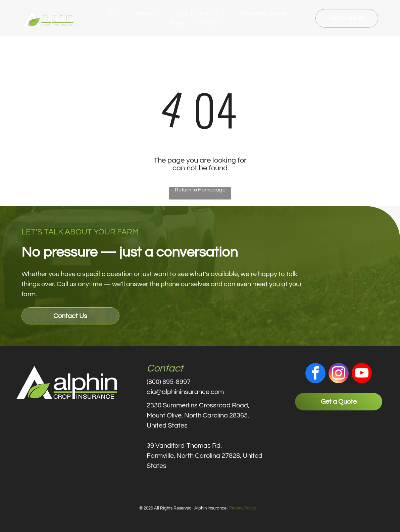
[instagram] (339, 374)
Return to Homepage (200, 190)
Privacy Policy (242, 508)
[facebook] (315, 374)
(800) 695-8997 (169, 382)
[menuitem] (113, 13)
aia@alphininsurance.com (185, 392)
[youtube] (362, 374)
